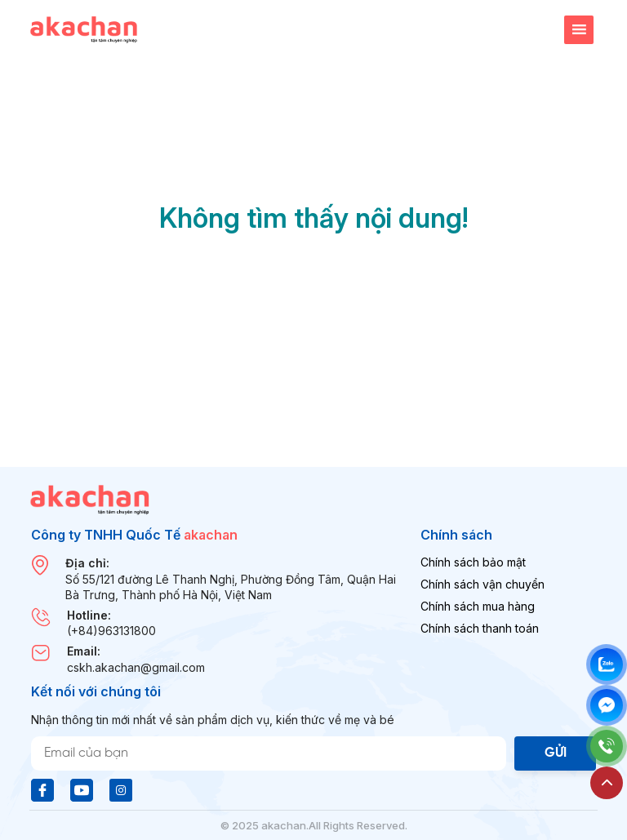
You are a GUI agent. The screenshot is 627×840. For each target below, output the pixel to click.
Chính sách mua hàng (478, 606)
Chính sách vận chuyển (482, 584)
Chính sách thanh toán (480, 628)
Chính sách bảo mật (473, 562)
